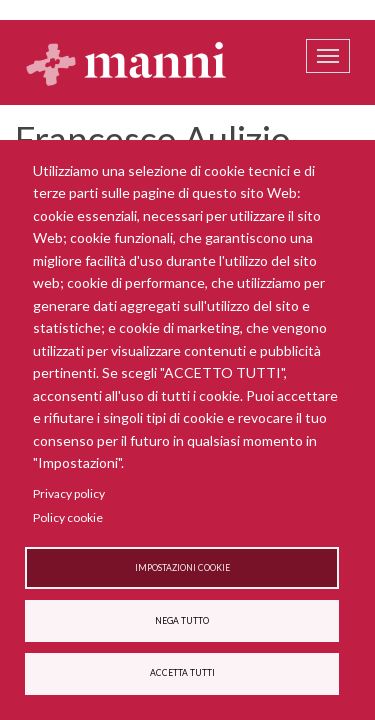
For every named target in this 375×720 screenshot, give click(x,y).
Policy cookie (68, 517)
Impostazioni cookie (182, 568)
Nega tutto (182, 621)
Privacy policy (69, 493)
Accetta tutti (182, 673)
